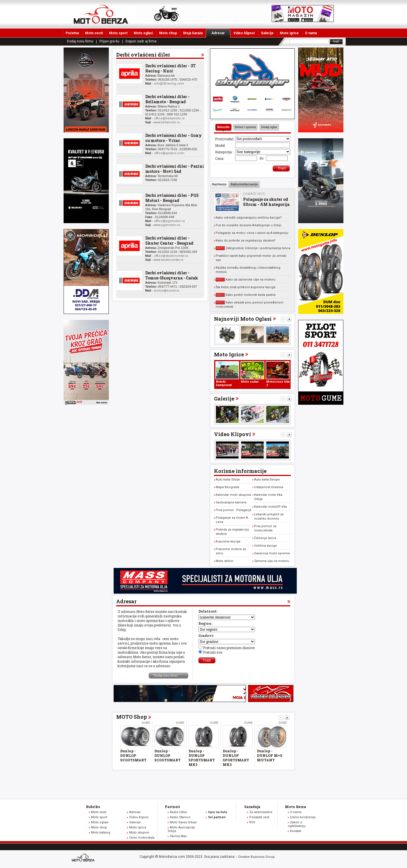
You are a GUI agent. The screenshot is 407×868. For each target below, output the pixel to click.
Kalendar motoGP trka (270, 507)
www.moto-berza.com (84, 858)
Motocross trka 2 (278, 383)
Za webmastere (261, 812)
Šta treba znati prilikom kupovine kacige (246, 287)
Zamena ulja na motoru (272, 561)
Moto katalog (101, 833)
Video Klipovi (232, 434)
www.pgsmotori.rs (167, 225)
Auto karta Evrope (267, 480)
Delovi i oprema (245, 127)
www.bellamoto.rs (167, 122)
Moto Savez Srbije (183, 822)
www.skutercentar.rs (168, 260)
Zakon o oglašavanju (297, 824)
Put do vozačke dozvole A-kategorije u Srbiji (248, 225)
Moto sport (118, 33)
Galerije (267, 33)
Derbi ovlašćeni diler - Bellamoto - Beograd (167, 99)
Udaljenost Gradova (269, 487)
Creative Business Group (256, 857)
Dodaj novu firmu (80, 41)
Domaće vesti (254, 194)
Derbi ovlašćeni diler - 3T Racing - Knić (170, 68)
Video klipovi (244, 33)
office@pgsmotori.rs (169, 221)
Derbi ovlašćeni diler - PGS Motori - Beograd (172, 198)
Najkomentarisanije (244, 184)
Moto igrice (289, 33)
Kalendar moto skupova (233, 495)
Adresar (221, 33)
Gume (146, 723)
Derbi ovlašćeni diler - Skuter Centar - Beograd (169, 241)
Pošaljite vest (259, 817)
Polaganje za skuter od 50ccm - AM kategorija (266, 202)
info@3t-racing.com (169, 84)
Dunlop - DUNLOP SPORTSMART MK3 (202, 758)
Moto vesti (94, 33)
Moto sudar (250, 382)
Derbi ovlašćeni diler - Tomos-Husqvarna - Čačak (172, 275)
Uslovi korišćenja (303, 817)
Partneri (172, 807)
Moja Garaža (193, 33)
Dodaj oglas (269, 127)
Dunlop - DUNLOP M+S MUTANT (270, 755)
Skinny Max (178, 836)
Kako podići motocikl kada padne (246, 295)
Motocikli (223, 127)
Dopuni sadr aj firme (141, 41)
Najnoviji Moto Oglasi (243, 319)
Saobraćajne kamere (231, 502)
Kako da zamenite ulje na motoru (245, 280)
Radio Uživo (178, 812)
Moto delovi (224, 561)
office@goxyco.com (169, 153)
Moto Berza (295, 807)
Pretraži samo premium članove (229, 648)
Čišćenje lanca (265, 538)
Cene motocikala (142, 838)
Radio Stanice (180, 817)
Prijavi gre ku (109, 41)
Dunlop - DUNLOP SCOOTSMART (133, 755)
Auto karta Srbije (228, 480)
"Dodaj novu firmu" (166, 675)
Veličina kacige (266, 546)
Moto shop (168, 33)
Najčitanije (219, 184)
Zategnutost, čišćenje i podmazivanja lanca (253, 248)
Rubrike (93, 807)
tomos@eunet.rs (167, 291)
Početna (72, 33)
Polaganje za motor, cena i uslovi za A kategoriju (252, 233)
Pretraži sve (213, 652)
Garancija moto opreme (272, 553)
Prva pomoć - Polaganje (234, 510)
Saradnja (252, 807)
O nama (311, 33)
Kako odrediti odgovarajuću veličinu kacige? (249, 218)
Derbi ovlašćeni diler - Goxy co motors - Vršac (174, 138)
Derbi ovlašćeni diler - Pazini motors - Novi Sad (175, 169)
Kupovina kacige (228, 541)
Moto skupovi (139, 833)
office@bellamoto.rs (169, 118)
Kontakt (295, 831)
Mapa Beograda (227, 487)
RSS (252, 822)
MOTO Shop (132, 717)
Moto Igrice (229, 354)
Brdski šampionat (224, 383)
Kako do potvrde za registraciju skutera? (246, 241)
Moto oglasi (143, 33)
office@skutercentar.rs (171, 256)
